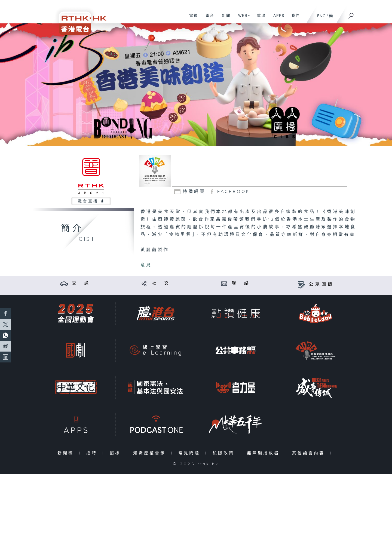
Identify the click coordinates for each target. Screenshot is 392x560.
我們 (294, 19)
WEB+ (242, 19)
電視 (192, 19)
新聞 (224, 19)
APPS (277, 19)
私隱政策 (225, 453)
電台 (208, 19)
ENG (321, 16)
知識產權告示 (151, 453)
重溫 (259, 19)
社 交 (161, 283)
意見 (146, 265)
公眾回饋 (321, 284)
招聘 (93, 453)
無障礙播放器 (264, 453)
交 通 (81, 283)
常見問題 (190, 453)
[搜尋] (351, 14)
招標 (116, 453)
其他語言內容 (310, 453)
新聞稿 (67, 453)
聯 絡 (241, 283)
